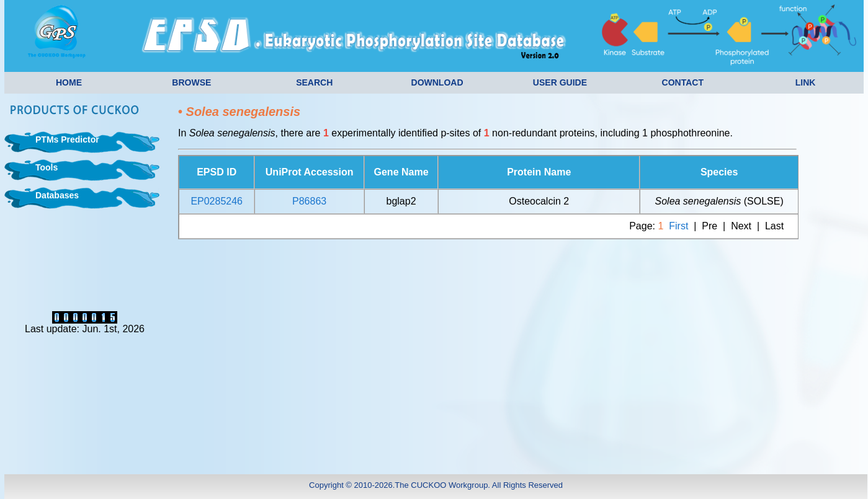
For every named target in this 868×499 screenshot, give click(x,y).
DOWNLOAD (437, 82)
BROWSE (191, 82)
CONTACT (683, 82)
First (678, 226)
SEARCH (314, 82)
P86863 (309, 201)
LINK (806, 82)
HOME (69, 82)
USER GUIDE (560, 82)
